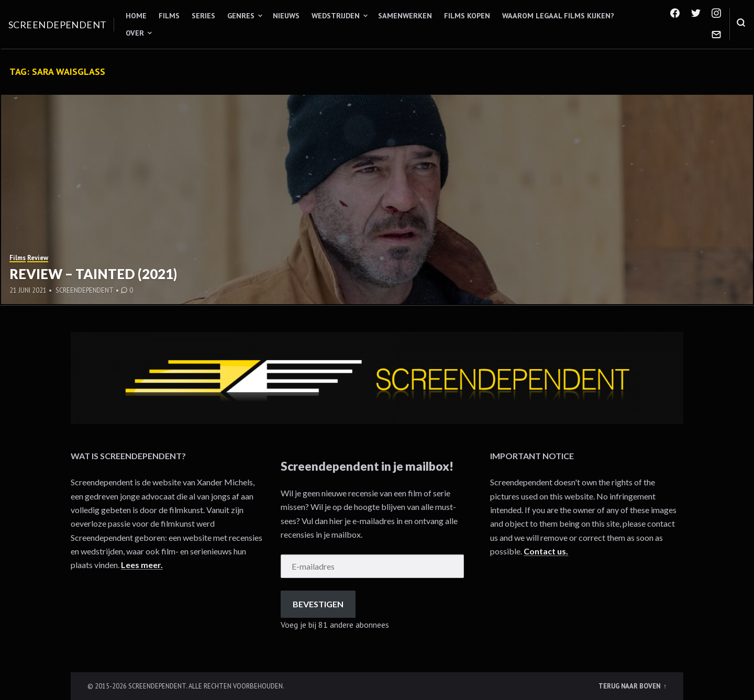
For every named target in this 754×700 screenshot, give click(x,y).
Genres (241, 16)
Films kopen (467, 16)
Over (135, 33)
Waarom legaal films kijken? (558, 16)
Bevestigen (318, 604)
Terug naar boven (630, 686)
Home (136, 16)
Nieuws (286, 16)
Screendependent (58, 25)
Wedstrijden (336, 16)
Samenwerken (405, 16)
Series (203, 16)
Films (169, 16)
